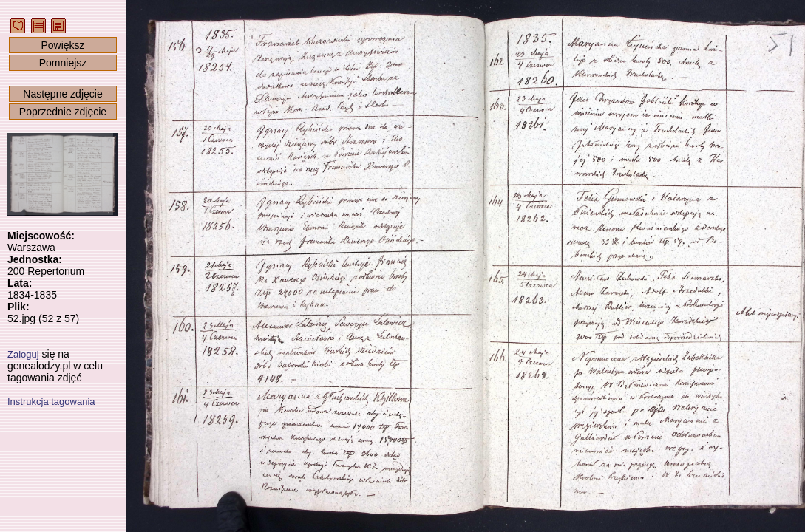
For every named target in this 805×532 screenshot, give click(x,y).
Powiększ (62, 45)
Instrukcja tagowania (51, 402)
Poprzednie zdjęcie (63, 112)
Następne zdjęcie (62, 94)
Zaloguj (23, 354)
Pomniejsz (63, 63)
